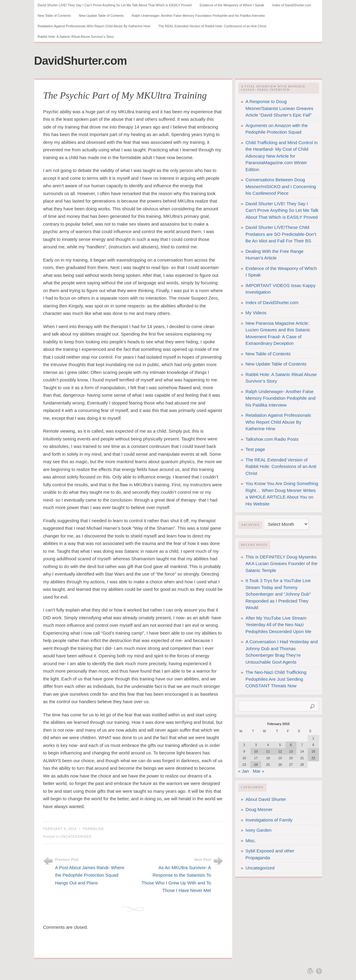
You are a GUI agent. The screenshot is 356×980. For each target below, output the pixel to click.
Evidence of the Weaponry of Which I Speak (232, 5)
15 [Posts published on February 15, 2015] (313, 751)
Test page (255, 449)
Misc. (251, 841)
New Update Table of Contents (101, 16)
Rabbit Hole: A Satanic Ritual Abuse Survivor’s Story (76, 37)
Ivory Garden (259, 830)
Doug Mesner (259, 809)
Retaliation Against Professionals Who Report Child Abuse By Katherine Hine (94, 26)
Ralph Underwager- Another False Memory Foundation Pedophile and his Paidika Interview (198, 16)
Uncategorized (76, 836)
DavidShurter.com (81, 61)
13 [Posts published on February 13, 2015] (291, 751)
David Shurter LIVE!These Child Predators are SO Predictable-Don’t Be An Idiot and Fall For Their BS (281, 234)
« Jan (244, 771)
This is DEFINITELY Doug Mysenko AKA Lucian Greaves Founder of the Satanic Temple (282, 564)
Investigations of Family (269, 820)
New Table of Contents (54, 16)
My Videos (256, 313)
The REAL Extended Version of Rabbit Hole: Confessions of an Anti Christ (212, 26)
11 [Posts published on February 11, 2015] (268, 751)
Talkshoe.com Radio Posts (272, 439)
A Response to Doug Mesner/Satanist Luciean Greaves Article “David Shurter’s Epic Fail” (280, 108)
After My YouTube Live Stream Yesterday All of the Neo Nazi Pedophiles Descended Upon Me (278, 625)
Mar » (259, 771)
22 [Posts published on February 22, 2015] (313, 758)
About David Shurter (266, 799)
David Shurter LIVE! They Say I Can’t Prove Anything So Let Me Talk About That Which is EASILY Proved (115, 5)
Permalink (93, 829)
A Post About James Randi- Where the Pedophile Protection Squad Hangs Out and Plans (90, 875)
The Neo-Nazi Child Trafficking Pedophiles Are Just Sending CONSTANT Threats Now (276, 679)
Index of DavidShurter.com (292, 5)
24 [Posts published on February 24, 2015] (256, 765)
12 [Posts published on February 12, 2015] (280, 751)
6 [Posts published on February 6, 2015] (291, 745)
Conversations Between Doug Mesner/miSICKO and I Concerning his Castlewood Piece (281, 186)
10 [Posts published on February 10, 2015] (256, 751)
